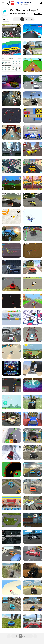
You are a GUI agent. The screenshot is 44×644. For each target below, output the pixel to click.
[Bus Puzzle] (11, 318)
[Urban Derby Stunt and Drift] (11, 604)
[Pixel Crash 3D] (33, 149)
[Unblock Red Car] (33, 115)
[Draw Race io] (33, 217)
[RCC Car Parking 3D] (33, 234)
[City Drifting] (33, 604)
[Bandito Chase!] (33, 250)
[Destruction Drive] (33, 368)
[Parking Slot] (11, 486)
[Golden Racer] (33, 82)
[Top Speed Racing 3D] (33, 267)
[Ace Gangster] (11, 385)
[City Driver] (11, 554)
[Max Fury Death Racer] (33, 520)
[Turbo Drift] (33, 503)
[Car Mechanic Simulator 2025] (33, 436)
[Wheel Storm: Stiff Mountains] (11, 183)
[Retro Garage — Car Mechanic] (33, 554)
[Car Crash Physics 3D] (11, 621)
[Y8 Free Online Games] (11, 3)
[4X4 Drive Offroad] (33, 402)
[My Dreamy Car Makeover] (11, 503)
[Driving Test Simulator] (33, 335)
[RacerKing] (33, 318)
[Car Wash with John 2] (33, 132)
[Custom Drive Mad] (11, 48)
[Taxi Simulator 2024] (33, 486)
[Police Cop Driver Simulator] (33, 453)
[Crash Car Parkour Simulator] (33, 419)
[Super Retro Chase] (33, 385)
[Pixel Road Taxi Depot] (33, 301)
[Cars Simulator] (33, 587)
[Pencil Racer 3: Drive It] (11, 217)
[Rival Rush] (33, 284)
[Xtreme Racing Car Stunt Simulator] (11, 284)
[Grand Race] (33, 621)
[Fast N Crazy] (11, 132)
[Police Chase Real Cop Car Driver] (33, 48)
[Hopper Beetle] (33, 65)
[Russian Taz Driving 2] (11, 267)
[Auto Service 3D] (11, 82)
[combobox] (6, 19)
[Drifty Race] (11, 587)
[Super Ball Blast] (11, 402)
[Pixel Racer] (11, 301)
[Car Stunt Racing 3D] (33, 31)
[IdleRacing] (11, 65)
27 (32, 19)
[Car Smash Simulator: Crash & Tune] (11, 453)
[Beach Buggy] (11, 351)
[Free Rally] (33, 99)
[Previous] (9, 636)
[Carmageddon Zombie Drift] (11, 115)
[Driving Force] (11, 99)
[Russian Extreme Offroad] (11, 570)
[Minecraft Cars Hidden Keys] (11, 419)
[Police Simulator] (11, 335)
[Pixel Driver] (33, 166)
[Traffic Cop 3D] (11, 436)
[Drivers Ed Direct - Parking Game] (11, 31)
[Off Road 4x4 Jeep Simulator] (11, 234)
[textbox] (6, 19)
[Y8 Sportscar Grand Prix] (33, 469)
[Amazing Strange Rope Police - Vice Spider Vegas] (11, 149)
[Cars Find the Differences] (33, 183)
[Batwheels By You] (11, 368)
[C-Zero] (11, 250)
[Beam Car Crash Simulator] (33, 537)
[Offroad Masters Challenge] (33, 570)
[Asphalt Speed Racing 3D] (11, 200)
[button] (38, 14)
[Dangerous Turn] (11, 469)
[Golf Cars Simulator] (11, 537)
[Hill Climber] (33, 351)
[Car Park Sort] (11, 166)
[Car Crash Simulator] (33, 200)
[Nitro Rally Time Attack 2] (11, 520)
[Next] (35, 636)
